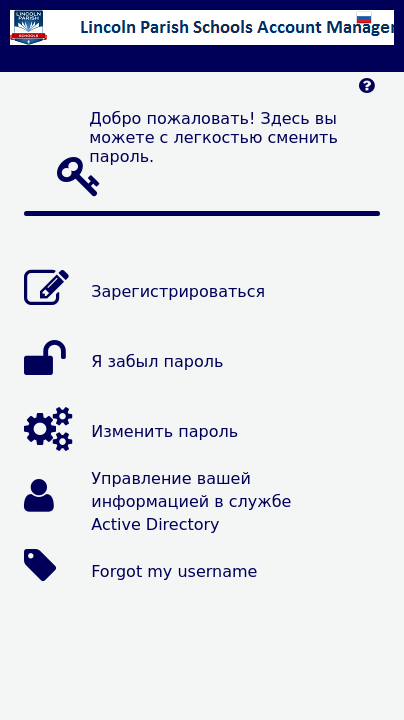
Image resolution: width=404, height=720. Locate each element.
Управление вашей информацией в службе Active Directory (191, 501)
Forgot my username (174, 571)
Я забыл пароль (157, 361)
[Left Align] (366, 90)
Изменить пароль (164, 431)
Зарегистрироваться (178, 291)
